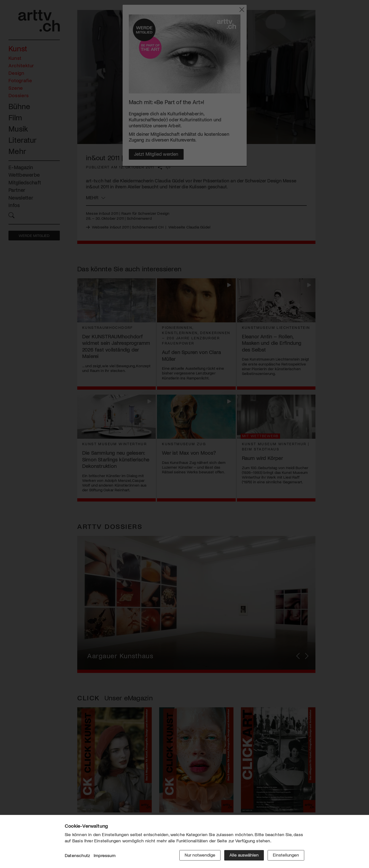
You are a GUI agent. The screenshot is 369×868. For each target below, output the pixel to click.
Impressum (105, 855)
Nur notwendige (200, 855)
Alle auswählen (244, 855)
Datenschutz (77, 855)
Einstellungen (286, 855)
